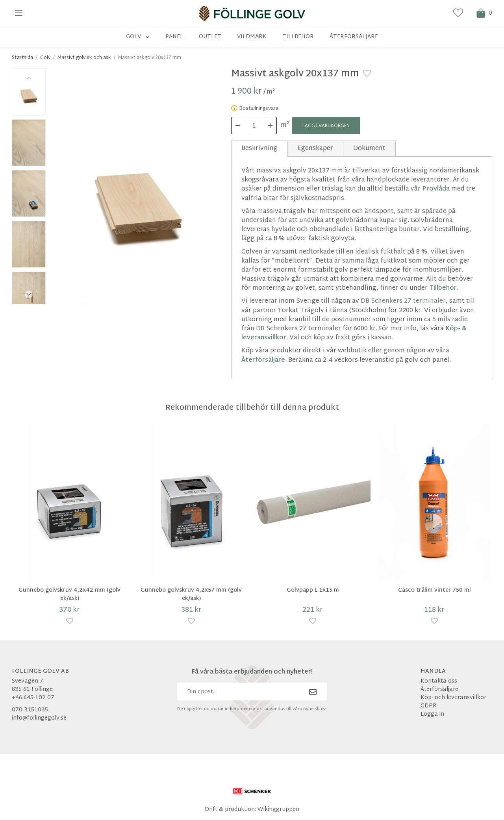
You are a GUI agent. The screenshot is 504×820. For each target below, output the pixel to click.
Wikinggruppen (278, 810)
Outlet (210, 37)
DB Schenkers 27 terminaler (403, 301)
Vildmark (252, 37)
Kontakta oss (439, 682)
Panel (174, 37)
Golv (138, 37)
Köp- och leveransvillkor (453, 698)
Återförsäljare (354, 37)
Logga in (432, 715)
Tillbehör (298, 37)
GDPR (429, 706)
